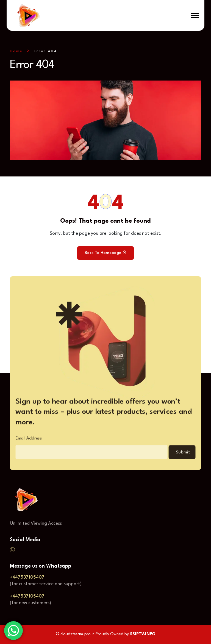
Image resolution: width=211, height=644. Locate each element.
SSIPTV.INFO (143, 635)
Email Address (21, 440)
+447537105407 (27, 578)
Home (16, 51)
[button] (195, 16)
